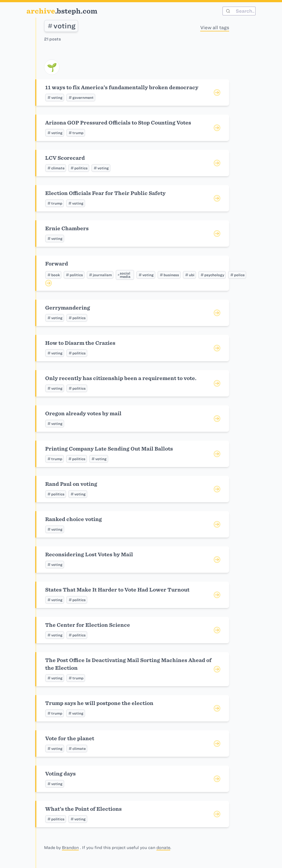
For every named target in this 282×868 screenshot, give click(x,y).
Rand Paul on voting (71, 484)
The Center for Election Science (88, 625)
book (53, 275)
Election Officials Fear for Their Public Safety (105, 193)
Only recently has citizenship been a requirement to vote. (121, 378)
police (237, 275)
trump (76, 133)
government (81, 97)
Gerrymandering (68, 308)
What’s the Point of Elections (83, 809)
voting (61, 26)
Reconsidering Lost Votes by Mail (89, 554)
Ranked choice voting (74, 519)
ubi (189, 275)
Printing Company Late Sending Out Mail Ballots (109, 449)
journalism (100, 275)
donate (163, 848)
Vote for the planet (70, 738)
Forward (57, 264)
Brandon (70, 848)
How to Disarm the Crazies (80, 343)
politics (79, 168)
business (169, 275)
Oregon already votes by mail (83, 413)
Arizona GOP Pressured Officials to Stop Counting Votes (118, 123)
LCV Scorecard (65, 158)
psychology (212, 275)
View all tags (215, 28)
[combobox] (239, 11)
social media (124, 275)
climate (56, 168)
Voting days (60, 774)
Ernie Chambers (67, 228)
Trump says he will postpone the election (99, 703)
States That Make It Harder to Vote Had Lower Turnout (117, 590)
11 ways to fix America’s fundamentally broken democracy (122, 87)
